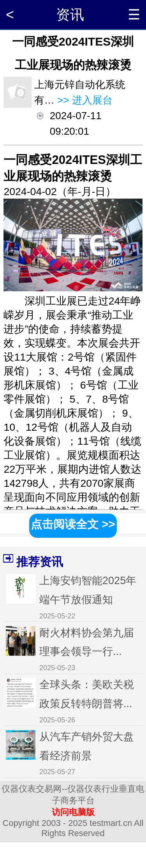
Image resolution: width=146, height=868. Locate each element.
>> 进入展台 (84, 100)
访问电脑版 (73, 812)
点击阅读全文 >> (73, 524)
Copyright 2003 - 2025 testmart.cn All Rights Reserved (73, 828)
